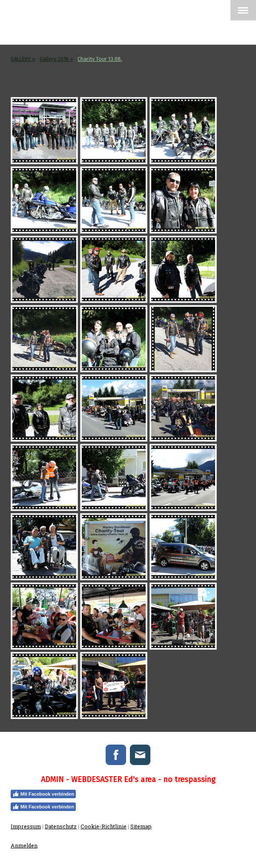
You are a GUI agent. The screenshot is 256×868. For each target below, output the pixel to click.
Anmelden (24, 845)
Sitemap (141, 826)
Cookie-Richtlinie (104, 826)
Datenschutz (61, 826)
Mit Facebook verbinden (43, 794)
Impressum (26, 826)
